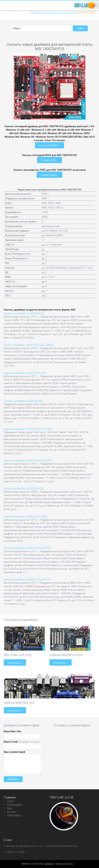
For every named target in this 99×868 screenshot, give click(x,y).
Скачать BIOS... (49, 160)
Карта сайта (14, 815)
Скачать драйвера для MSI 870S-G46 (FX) (27, 579)
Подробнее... (15, 662)
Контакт (12, 812)
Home (10, 801)
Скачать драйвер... (49, 145)
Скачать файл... (50, 175)
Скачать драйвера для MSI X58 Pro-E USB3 (28, 429)
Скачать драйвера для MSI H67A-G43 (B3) (27, 548)
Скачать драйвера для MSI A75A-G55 (25, 373)
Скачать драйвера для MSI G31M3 (23, 401)
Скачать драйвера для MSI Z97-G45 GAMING (29, 345)
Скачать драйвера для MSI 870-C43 (24, 313)
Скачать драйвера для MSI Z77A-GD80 (25, 516)
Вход (10, 808)
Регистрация (14, 804)
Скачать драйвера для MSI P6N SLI (24, 488)
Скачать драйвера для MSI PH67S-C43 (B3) (28, 460)
